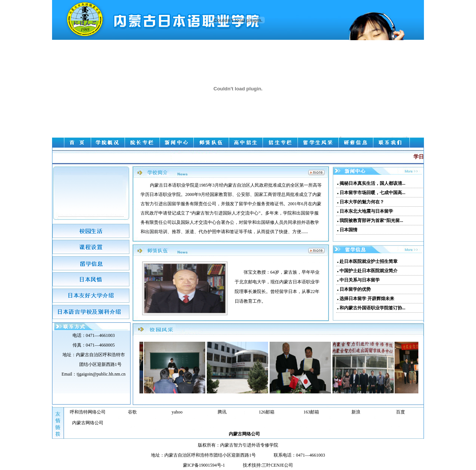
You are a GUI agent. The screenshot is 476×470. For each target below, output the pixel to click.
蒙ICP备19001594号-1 (204, 465)
